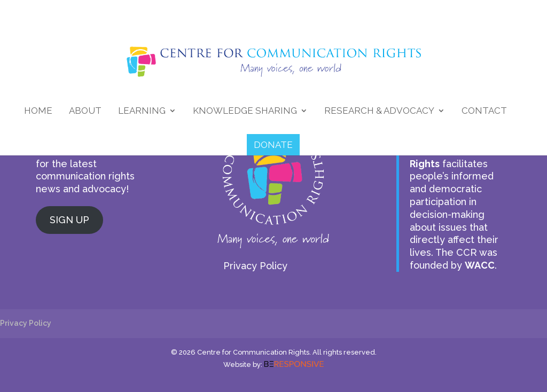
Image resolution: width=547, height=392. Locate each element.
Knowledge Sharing (245, 111)
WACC (480, 265)
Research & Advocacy (379, 111)
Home (38, 111)
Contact (484, 111)
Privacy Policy (255, 266)
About (85, 111)
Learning (142, 111)
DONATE (273, 145)
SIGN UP (69, 220)
